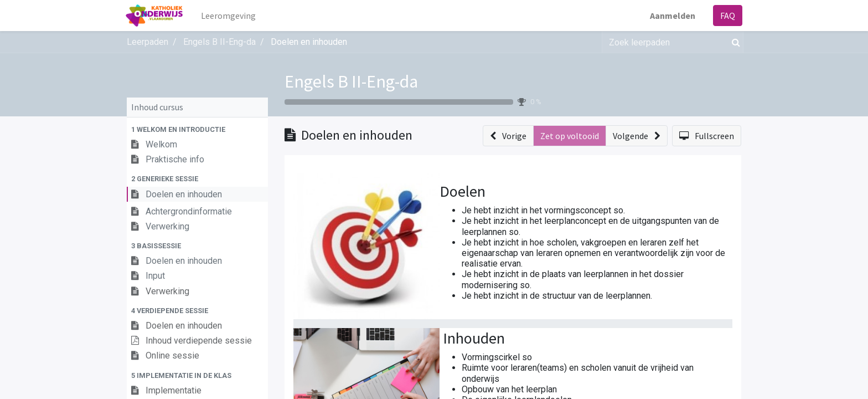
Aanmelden (671, 16)
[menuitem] (230, 16)
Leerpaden (148, 42)
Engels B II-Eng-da (351, 81)
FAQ (727, 16)
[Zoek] (734, 42)
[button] (197, 129)
